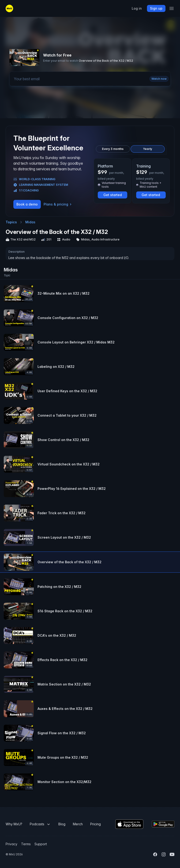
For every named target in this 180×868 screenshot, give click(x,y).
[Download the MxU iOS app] (129, 824)
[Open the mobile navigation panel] (172, 8)
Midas (30, 222)
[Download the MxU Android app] (163, 824)
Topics (11, 222)
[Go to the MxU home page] (9, 8)
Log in (137, 8)
